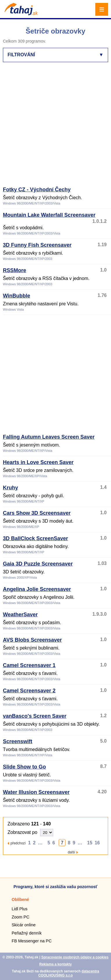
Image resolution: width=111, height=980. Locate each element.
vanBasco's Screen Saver (35, 716)
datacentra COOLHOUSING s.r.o (69, 973)
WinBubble (17, 296)
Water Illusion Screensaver (36, 792)
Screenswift (18, 741)
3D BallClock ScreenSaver (35, 538)
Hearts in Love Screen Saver (38, 462)
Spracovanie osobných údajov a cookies (75, 957)
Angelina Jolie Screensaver (37, 589)
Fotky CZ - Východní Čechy (37, 190)
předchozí (18, 843)
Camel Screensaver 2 (29, 691)
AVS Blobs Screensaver (32, 640)
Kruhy (10, 488)
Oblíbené (20, 900)
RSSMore (15, 270)
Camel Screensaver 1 (29, 665)
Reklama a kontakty (55, 964)
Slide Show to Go (24, 767)
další (71, 852)
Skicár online (24, 925)
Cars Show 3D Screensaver (37, 513)
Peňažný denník (27, 933)
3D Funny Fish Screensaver (37, 245)
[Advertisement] (55, 127)
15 (90, 843)
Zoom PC (20, 917)
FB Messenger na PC (32, 941)
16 (97, 843)
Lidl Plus (19, 909)
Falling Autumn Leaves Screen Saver (49, 437)
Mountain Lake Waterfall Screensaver (49, 215)
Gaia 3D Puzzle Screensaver (38, 564)
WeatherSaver (20, 615)
